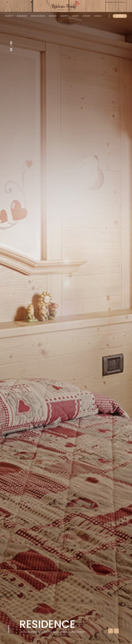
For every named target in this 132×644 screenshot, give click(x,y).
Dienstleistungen (38, 16)
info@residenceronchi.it (116, 2)
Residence (9, 16)
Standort (87, 16)
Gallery (76, 16)
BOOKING (120, 16)
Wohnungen (22, 16)
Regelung (53, 16)
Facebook (9, 629)
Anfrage (98, 16)
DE (7, 2)
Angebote (65, 16)
